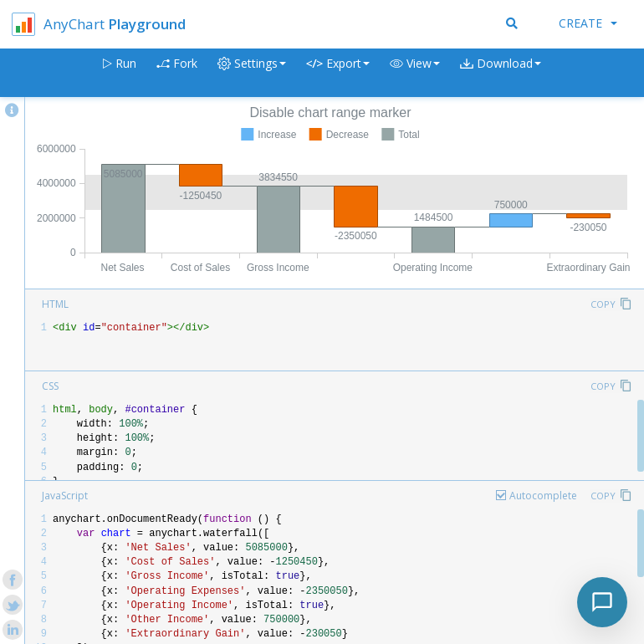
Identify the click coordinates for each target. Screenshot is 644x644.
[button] (415, 73)
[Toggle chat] (602, 602)
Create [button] (588, 23)
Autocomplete (543, 496)
